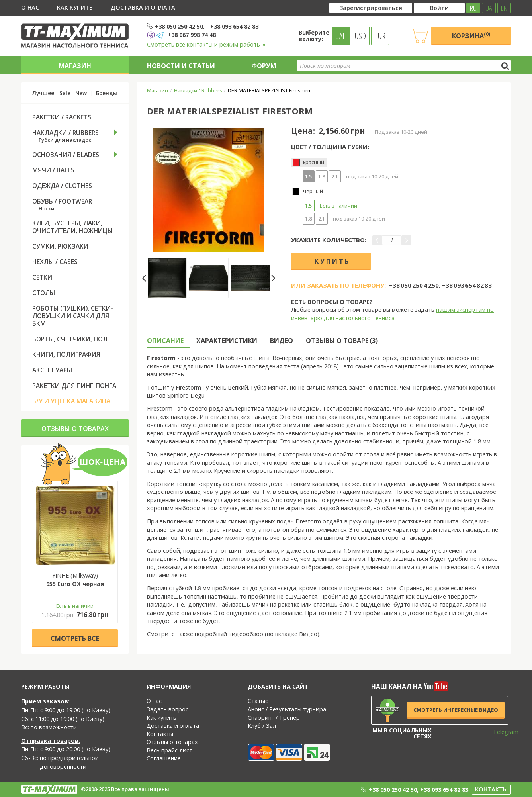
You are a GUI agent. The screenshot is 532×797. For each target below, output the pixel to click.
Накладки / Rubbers (198, 90)
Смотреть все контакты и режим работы (206, 44)
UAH (341, 36)
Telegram (501, 732)
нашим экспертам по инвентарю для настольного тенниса (392, 314)
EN (504, 8)
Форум (264, 66)
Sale (65, 93)
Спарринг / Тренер (274, 718)
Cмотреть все (75, 638)
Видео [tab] (282, 341)
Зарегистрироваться (371, 8)
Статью (258, 701)
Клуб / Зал (262, 726)
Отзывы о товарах (75, 429)
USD (360, 36)
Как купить (75, 7)
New (81, 93)
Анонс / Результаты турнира (287, 709)
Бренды (107, 93)
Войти (439, 8)
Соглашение (164, 758)
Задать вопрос (167, 709)
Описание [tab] (165, 341)
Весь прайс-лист (169, 750)
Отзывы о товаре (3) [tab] (342, 341)
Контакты (160, 734)
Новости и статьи (181, 66)
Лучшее (43, 93)
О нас (30, 7)
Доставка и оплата (143, 7)
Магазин (75, 66)
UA (489, 8)
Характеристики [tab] (227, 341)
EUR (380, 36)
